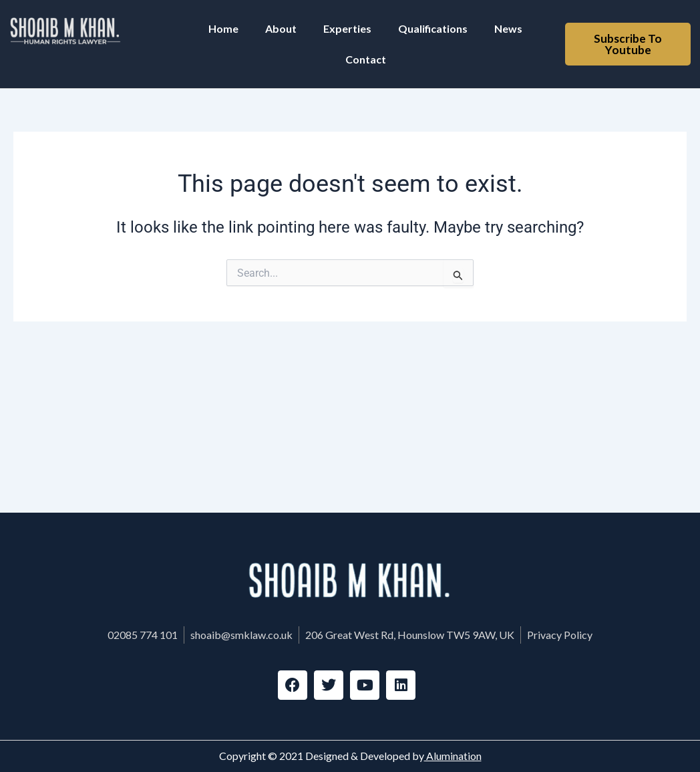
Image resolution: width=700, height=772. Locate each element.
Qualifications (433, 28)
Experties (347, 28)
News (508, 28)
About (281, 28)
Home (223, 28)
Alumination (453, 756)
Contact (366, 59)
